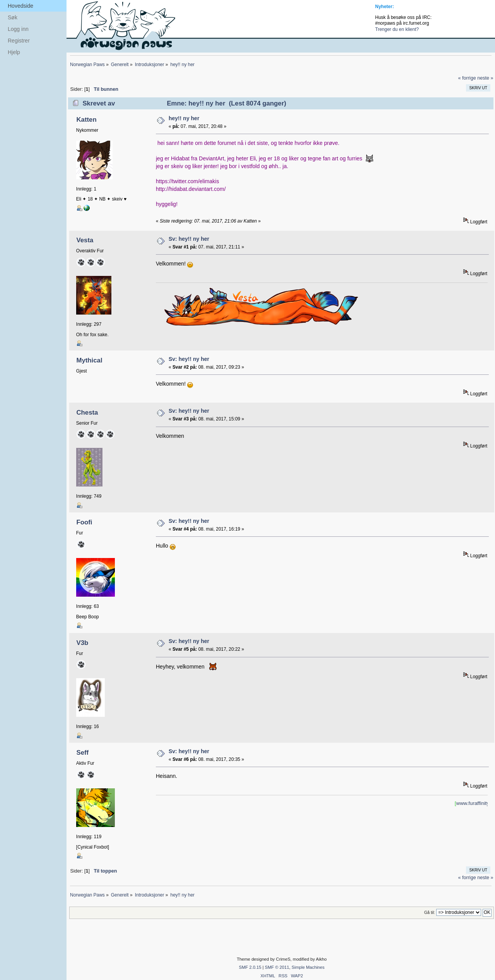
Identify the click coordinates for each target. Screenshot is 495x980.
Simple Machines (308, 967)
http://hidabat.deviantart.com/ (191, 189)
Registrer (19, 41)
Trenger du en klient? (397, 29)
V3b (82, 643)
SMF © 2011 (277, 967)
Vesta (85, 240)
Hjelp (14, 52)
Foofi (84, 522)
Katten (86, 120)
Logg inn (18, 29)
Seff (82, 753)
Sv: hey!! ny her (189, 239)
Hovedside (20, 6)
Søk (13, 17)
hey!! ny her (184, 118)
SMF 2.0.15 (250, 967)
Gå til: (430, 912)
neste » (485, 78)
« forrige (467, 78)
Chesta (87, 413)
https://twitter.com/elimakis (187, 181)
